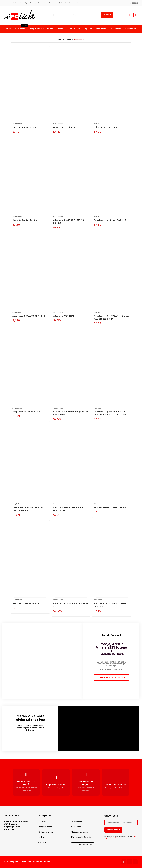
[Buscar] (78, 15)
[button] (132, 3)
